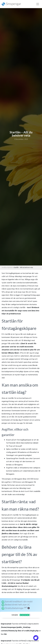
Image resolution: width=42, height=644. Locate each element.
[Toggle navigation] (38, 4)
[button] (29, 608)
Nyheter (10, 268)
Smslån (4, 268)
